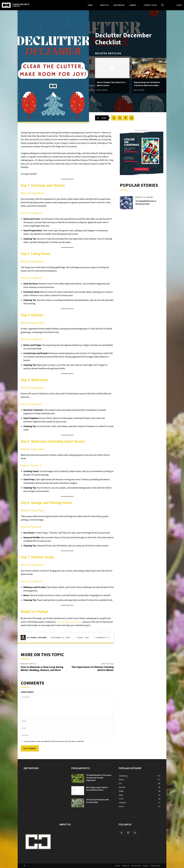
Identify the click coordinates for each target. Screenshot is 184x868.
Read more (102, 89)
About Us (126, 866)
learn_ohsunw (38, 638)
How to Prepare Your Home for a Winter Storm (111, 82)
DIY (97, 27)
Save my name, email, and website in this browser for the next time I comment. (54, 741)
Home (118, 866)
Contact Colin (155, 866)
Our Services (136, 866)
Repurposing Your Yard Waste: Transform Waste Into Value (148, 84)
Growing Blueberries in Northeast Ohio (147, 202)
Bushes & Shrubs (144, 197)
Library (146, 866)
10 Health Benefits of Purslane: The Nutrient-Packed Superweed (99, 778)
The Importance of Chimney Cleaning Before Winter (93, 668)
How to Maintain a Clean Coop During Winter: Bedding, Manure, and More (42, 668)
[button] (162, 5)
